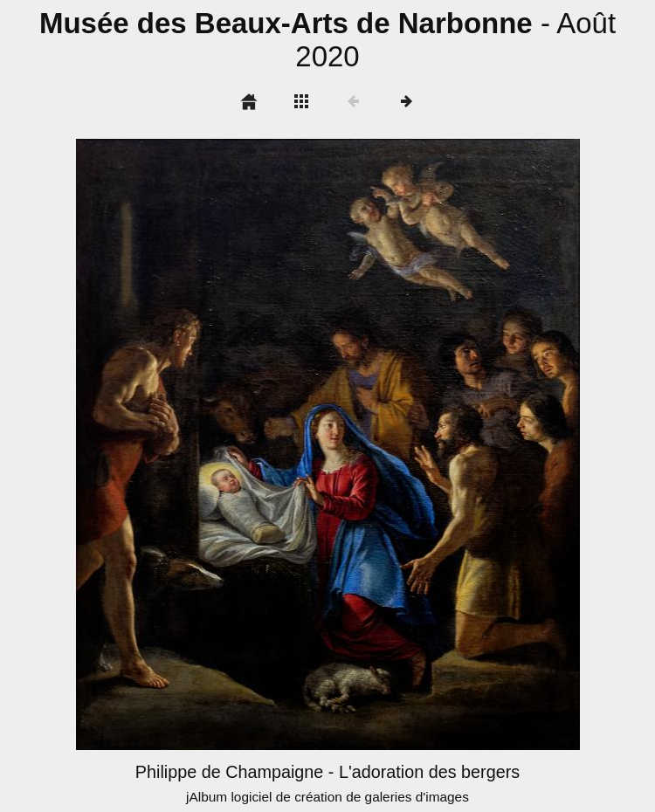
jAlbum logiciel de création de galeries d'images (327, 797)
